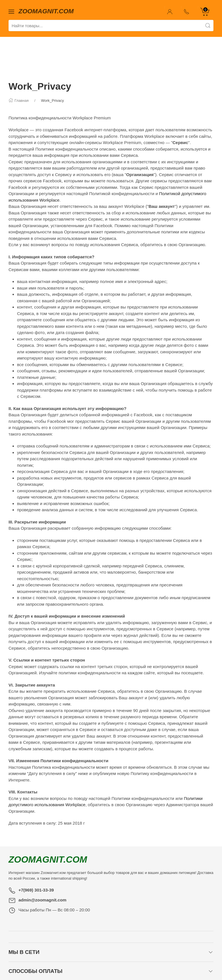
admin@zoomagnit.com (42, 864)
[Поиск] (208, 26)
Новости (87, 960)
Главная (41, 960)
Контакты (64, 960)
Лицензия (180, 960)
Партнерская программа (141, 960)
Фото (106, 960)
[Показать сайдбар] (11, 11)
